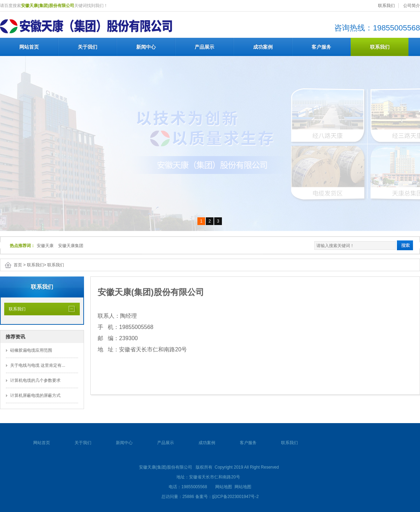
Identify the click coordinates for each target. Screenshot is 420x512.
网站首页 (29, 47)
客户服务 (321, 47)
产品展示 (204, 47)
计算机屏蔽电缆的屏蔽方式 (35, 395)
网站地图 (224, 487)
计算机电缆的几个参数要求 (35, 380)
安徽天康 (45, 246)
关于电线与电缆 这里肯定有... (38, 365)
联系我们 (386, 6)
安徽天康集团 (71, 246)
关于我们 (87, 47)
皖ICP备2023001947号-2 (235, 497)
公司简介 (412, 6)
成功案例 (263, 47)
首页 (18, 265)
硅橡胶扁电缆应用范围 (31, 350)
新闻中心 (146, 47)
